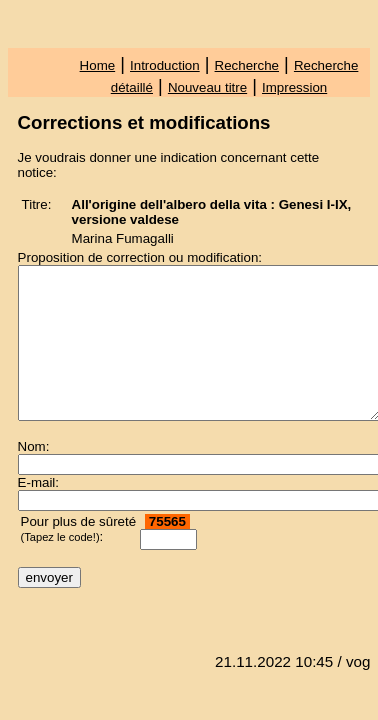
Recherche (247, 65)
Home (98, 65)
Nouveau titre (207, 87)
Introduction (165, 65)
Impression (294, 87)
